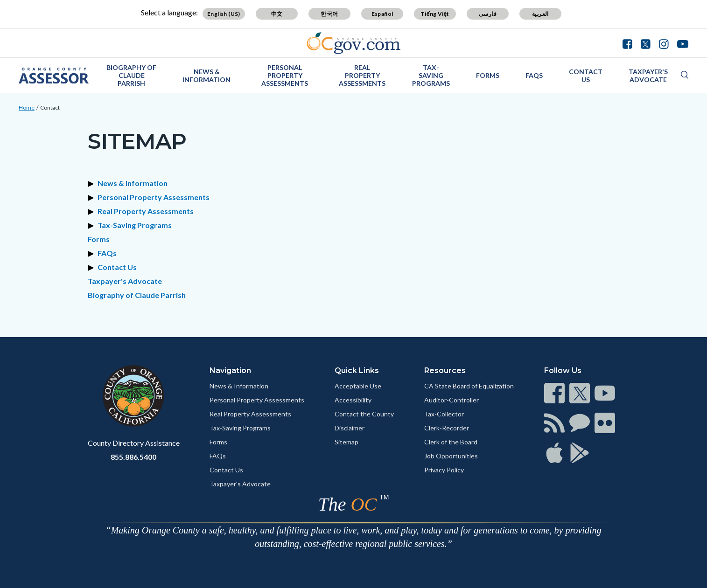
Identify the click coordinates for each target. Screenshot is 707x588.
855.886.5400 (133, 457)
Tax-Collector (444, 414)
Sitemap (346, 442)
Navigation (230, 370)
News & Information (206, 76)
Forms (488, 75)
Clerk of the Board (451, 442)
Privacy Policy (444, 470)
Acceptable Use (358, 386)
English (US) (224, 14)
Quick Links (357, 370)
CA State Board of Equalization (469, 386)
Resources (445, 370)
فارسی (488, 14)
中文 (277, 14)
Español (382, 14)
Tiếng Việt (435, 14)
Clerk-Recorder (447, 428)
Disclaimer (350, 428)
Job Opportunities (451, 456)
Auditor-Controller (451, 400)
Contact (50, 107)
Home (27, 107)
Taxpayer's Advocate (648, 76)
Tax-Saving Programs (431, 75)
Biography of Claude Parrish (131, 75)
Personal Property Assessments (285, 75)
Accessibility (353, 400)
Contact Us (586, 76)
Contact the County (364, 414)
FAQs (534, 75)
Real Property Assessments (362, 75)
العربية (540, 14)
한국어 (329, 14)
